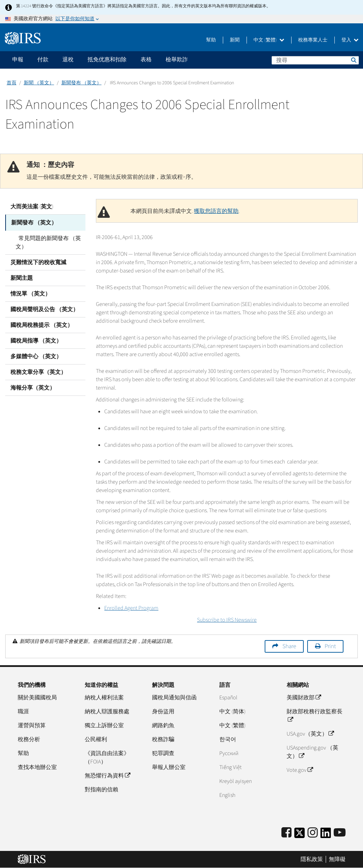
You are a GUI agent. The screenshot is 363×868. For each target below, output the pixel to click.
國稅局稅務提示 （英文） (42, 324)
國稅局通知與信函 (174, 698)
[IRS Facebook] (286, 833)
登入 (350, 40)
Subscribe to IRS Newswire (227, 620)
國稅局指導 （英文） (36, 340)
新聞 (235, 40)
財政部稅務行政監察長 (315, 716)
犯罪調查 (163, 753)
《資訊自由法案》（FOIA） (107, 758)
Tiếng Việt (230, 767)
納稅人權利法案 (104, 698)
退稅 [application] (68, 60)
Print (330, 646)
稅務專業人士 (313, 40)
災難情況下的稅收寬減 (38, 262)
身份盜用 (163, 712)
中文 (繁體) (269, 40)
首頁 (12, 83)
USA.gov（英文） (310, 734)
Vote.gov (300, 770)
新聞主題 (22, 277)
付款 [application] (43, 60)
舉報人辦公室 (169, 767)
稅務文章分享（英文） (38, 371)
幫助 (211, 40)
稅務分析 (29, 739)
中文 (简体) (232, 712)
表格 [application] (146, 60)
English (227, 795)
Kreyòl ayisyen (236, 781)
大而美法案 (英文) (32, 207)
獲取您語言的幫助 (216, 211)
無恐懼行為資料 (107, 776)
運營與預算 (32, 725)
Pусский (229, 753)
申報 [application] (18, 60)
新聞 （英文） (39, 83)
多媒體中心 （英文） (36, 356)
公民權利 (96, 739)
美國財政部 (304, 698)
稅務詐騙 (163, 739)
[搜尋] (315, 60)
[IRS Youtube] (340, 833)
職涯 (23, 712)
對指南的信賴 (101, 790)
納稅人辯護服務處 (107, 712)
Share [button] (289, 646)
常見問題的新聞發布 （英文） (47, 242)
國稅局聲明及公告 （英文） (44, 309)
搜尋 (353, 60)
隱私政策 (312, 859)
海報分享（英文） (33, 387)
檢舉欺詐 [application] (177, 60)
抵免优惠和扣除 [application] (107, 60)
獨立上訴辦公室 (104, 725)
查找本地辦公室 (37, 767)
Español (228, 698)
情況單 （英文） (31, 293)
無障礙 (337, 859)
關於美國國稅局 (37, 698)
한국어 (228, 739)
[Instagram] (313, 833)
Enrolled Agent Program (131, 608)
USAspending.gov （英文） (312, 752)
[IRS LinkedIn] (326, 835)
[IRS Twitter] (300, 835)
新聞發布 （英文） (81, 83)
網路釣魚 (163, 725)
